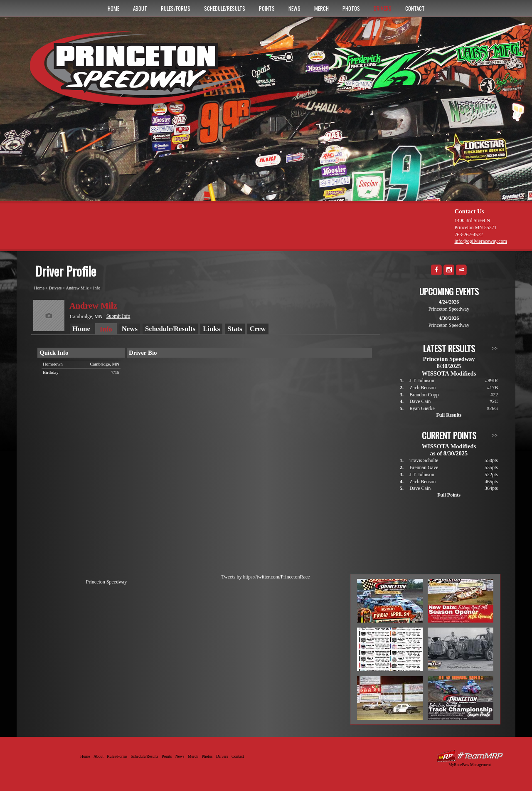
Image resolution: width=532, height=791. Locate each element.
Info (97, 288)
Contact (415, 8)
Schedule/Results (225, 8)
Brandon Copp (424, 395)
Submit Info (118, 316)
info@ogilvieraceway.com (481, 241)
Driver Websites (470, 756)
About (140, 8)
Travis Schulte (424, 460)
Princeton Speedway (106, 582)
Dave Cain (420, 401)
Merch (321, 8)
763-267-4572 (468, 235)
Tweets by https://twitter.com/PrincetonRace (266, 577)
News (294, 8)
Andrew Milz (78, 288)
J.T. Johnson (422, 381)
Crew (258, 329)
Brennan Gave (424, 467)
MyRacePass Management (470, 765)
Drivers (383, 8)
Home (113, 8)
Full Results (449, 415)
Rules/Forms (176, 8)
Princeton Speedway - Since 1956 (141, 72)
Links (211, 329)
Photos (351, 8)
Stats (235, 329)
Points (267, 8)
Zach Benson (422, 388)
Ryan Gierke (422, 408)
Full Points (449, 495)
